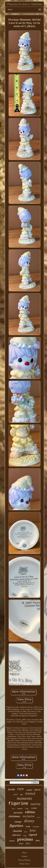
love (33, 830)
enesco (20, 809)
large (27, 809)
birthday (36, 827)
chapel (21, 843)
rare (21, 789)
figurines (16, 826)
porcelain (18, 813)
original (29, 790)
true (37, 840)
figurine (18, 804)
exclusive (28, 816)
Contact (24, 856)
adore (28, 843)
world (25, 836)
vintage (18, 822)
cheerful (17, 831)
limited (30, 793)
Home (24, 853)
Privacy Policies (24, 860)
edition (30, 812)
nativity (36, 804)
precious (25, 839)
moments (24, 798)
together (12, 841)
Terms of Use (24, 864)
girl (22, 795)
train (28, 826)
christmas (14, 816)
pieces (38, 790)
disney (29, 821)
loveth (11, 789)
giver (16, 794)
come (34, 808)
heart (13, 809)
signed (33, 835)
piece (26, 832)
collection (16, 835)
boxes (39, 817)
